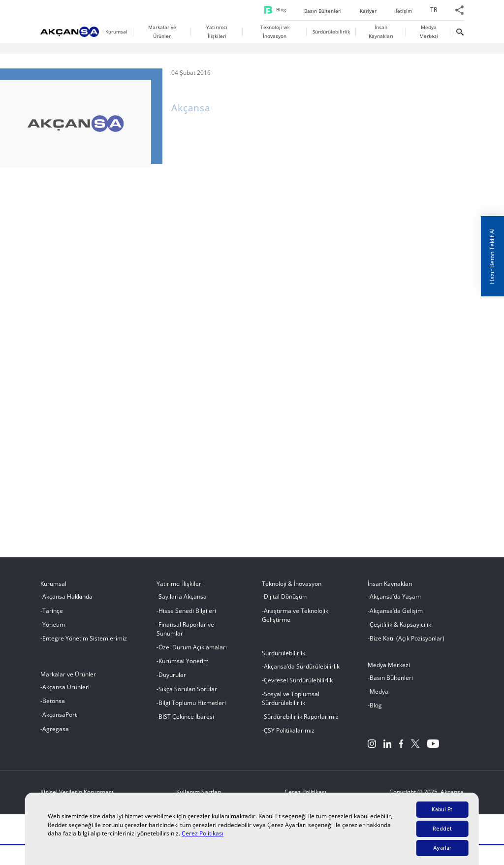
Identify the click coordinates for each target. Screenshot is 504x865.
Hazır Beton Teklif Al (492, 256)
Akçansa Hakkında (67, 602)
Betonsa (54, 706)
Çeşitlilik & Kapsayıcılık (400, 629)
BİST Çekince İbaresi (186, 722)
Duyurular (172, 680)
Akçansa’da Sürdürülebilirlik (302, 671)
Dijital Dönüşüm (286, 602)
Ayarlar (442, 848)
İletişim (403, 38)
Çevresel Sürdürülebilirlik (298, 685)
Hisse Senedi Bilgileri (187, 616)
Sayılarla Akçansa (183, 602)
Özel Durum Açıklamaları (193, 652)
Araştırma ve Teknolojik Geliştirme (295, 620)
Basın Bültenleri (323, 38)
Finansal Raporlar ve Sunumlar (185, 634)
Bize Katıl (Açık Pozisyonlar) (407, 643)
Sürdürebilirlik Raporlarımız (301, 722)
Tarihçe (53, 616)
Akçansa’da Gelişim (396, 616)
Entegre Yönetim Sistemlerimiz (85, 643)
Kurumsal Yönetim (184, 666)
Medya (379, 697)
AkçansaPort (60, 720)
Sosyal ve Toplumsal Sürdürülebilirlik (291, 703)
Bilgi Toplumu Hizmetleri (192, 708)
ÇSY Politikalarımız (289, 736)
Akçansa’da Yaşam (395, 602)
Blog (281, 37)
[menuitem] (434, 39)
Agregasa (56, 734)
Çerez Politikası (203, 833)
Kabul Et (442, 810)
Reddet (442, 829)
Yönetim (54, 629)
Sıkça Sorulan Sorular (188, 694)
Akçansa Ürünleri (66, 692)
